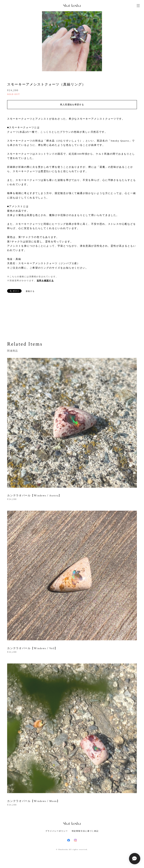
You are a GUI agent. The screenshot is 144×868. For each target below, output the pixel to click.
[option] (72, 41)
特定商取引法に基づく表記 (85, 831)
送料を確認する (45, 280)
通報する (30, 291)
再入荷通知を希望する (72, 105)
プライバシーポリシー (57, 831)
